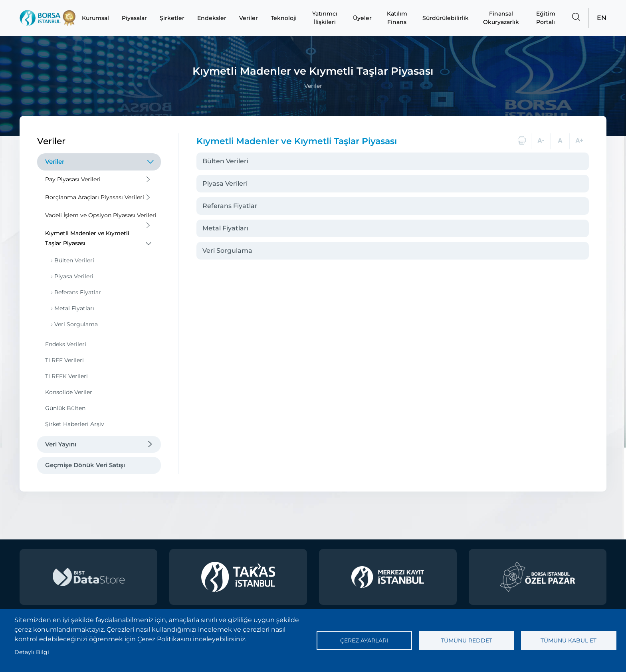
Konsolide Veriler (69, 392)
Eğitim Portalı (546, 18)
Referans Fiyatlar (78, 292)
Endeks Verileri (66, 344)
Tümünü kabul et (569, 640)
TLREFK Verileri (66, 376)
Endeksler (212, 18)
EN (602, 18)
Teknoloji (284, 18)
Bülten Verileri (74, 260)
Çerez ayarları (364, 640)
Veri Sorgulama (76, 324)
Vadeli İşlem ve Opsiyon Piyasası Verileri (101, 215)
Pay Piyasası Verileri (73, 179)
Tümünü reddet (467, 640)
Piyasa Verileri (74, 276)
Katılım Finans (397, 18)
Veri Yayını (61, 444)
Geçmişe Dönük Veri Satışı (85, 465)
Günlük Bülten (65, 408)
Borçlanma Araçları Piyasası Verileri (95, 197)
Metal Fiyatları (74, 308)
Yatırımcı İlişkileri (325, 18)
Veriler (249, 18)
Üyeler (362, 18)
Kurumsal (95, 18)
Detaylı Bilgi (32, 652)
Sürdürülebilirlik (446, 18)
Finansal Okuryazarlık (501, 18)
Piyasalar (134, 18)
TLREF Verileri (64, 360)
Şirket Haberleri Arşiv (75, 424)
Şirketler (172, 18)
